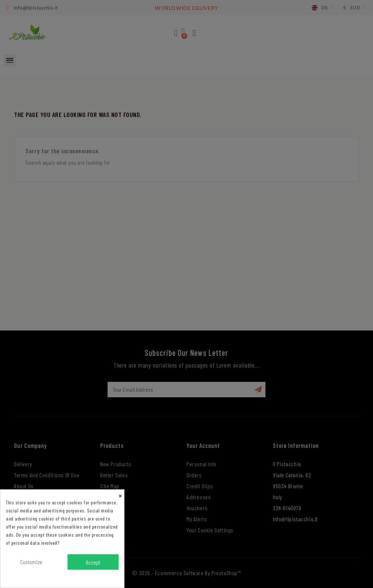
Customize (31, 562)
